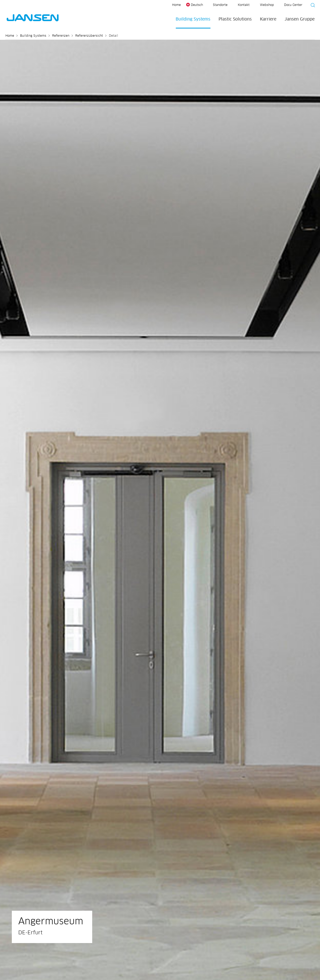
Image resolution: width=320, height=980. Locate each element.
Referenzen (61, 36)
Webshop (267, 5)
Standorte (220, 5)
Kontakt (244, 5)
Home (176, 5)
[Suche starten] (311, 6)
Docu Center (293, 5)
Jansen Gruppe (300, 19)
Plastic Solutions (235, 19)
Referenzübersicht (89, 36)
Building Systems (193, 19)
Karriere (268, 19)
